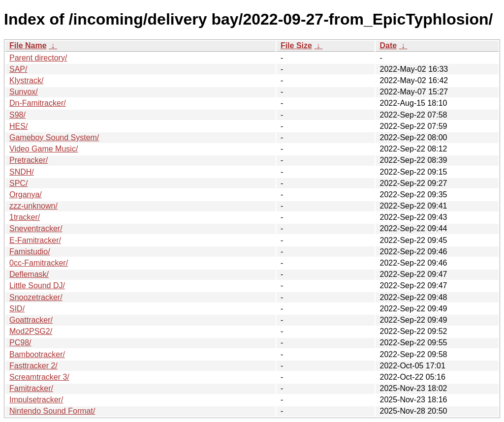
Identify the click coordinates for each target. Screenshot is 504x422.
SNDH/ (22, 172)
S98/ (17, 115)
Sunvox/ (24, 92)
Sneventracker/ (36, 228)
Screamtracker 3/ (39, 377)
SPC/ (18, 183)
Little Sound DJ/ (37, 286)
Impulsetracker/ (36, 400)
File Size (296, 45)
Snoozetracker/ (36, 297)
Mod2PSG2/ (31, 331)
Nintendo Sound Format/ (52, 411)
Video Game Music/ (44, 149)
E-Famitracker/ (35, 240)
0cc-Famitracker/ (39, 263)
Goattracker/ (31, 320)
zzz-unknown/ (33, 206)
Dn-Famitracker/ (38, 103)
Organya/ (26, 195)
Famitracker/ (31, 388)
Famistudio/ (30, 252)
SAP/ (18, 69)
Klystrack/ (26, 80)
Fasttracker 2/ (33, 366)
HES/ (18, 126)
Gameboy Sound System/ (54, 137)
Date (388, 45)
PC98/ (20, 343)
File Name (28, 45)
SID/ (17, 309)
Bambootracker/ (37, 354)
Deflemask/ (29, 274)
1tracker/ (25, 217)
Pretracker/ (29, 160)
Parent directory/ (38, 58)
